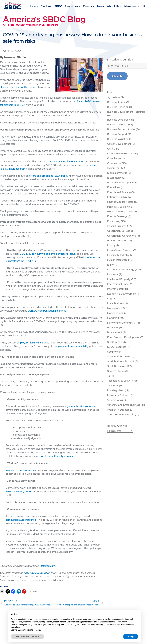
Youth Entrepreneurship (121, 415)
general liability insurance (81, 406)
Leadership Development (122, 294)
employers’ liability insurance (33, 343)
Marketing (113, 318)
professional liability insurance (58, 456)
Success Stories (116, 371)
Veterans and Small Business (124, 405)
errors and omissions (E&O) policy (49, 176)
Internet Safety (116, 289)
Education (113, 188)
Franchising (114, 221)
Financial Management (120, 212)
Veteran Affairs (116, 400)
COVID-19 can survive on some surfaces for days (48, 254)
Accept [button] (131, 636)
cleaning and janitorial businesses (19, 87)
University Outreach (119, 395)
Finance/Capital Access (120, 202)
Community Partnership (121, 154)
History (111, 246)
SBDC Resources (117, 347)
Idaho (110, 265)
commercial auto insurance (21, 520)
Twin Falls (113, 386)
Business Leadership (119, 120)
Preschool (113, 328)
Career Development (119, 144)
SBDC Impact (115, 342)
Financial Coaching (118, 207)
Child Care (113, 149)
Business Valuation (118, 139)
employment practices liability (72, 346)
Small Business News (119, 357)
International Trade (118, 284)
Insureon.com (47, 566)
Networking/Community (121, 323)
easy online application (37, 573)
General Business (117, 226)
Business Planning (117, 125)
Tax (109, 376)
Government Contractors (122, 236)
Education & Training (119, 192)
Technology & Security (120, 381)
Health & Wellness (118, 241)
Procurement (115, 333)
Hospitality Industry (118, 255)
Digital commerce (117, 173)
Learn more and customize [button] (27, 636)
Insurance (113, 275)
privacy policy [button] (82, 619)
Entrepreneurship (117, 197)
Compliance (114, 159)
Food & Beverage (117, 217)
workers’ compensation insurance (47, 311)
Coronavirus (114, 163)
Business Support (117, 134)
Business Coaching (118, 107)
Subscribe (117, 76)
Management (115, 308)
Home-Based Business (120, 250)
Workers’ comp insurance (20, 470)
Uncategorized (116, 391)
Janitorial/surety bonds (19, 492)
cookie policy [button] (121, 622)
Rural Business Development (123, 337)
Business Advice (116, 102)
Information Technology (121, 270)
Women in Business (118, 410)
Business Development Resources (126, 112)
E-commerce (114, 178)
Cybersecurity (115, 168)
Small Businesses (117, 366)
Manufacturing (115, 313)
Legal (110, 299)
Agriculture (114, 98)
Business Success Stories (121, 130)
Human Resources (117, 260)
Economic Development (121, 183)
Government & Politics (120, 231)
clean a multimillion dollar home (67, 162)
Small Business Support (121, 362)
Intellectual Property (119, 279)
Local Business (116, 304)
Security (112, 352)
